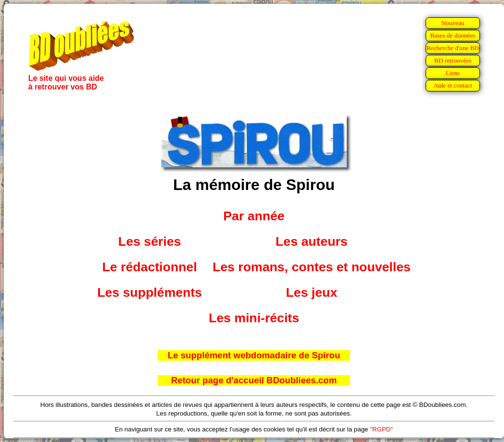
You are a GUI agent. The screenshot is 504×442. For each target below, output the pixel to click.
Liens (453, 73)
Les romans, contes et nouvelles (312, 267)
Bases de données (453, 35)
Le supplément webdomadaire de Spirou (254, 355)
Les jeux (312, 292)
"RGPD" (381, 429)
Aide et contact (453, 85)
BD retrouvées (453, 60)
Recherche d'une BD (453, 48)
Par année (254, 216)
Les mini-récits (254, 318)
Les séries (150, 241)
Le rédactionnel (150, 267)
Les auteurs (312, 241)
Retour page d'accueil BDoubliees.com (254, 380)
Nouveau (453, 23)
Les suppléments (150, 292)
